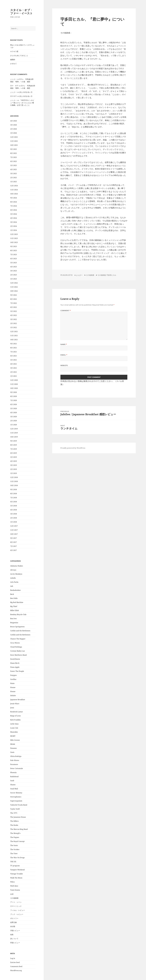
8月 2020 (14, 396)
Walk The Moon (16, 878)
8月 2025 (14, 153)
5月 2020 (14, 408)
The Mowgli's (15, 833)
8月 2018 (14, 494)
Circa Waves (15, 643)
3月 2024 (14, 222)
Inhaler (13, 696)
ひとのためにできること (19, 56)
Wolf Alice (14, 886)
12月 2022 (14, 283)
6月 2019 (14, 453)
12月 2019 (14, 429)
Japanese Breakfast (18, 700)
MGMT (13, 736)
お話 (12, 894)
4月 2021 (14, 364)
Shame (13, 785)
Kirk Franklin (15, 720)
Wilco (12, 882)
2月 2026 (14, 129)
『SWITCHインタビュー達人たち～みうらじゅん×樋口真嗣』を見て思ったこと (22, 103)
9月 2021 (14, 344)
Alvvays (13, 570)
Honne (13, 687)
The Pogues (15, 837)
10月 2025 (14, 145)
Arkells (13, 578)
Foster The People (17, 671)
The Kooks (14, 825)
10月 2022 (14, 291)
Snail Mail (14, 789)
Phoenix (13, 772)
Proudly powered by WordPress (73, 448)
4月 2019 (14, 461)
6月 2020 (14, 404)
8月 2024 (14, 202)
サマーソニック (16, 906)
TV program (15, 866)
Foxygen (13, 675)
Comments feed (16, 966)
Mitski (13, 744)
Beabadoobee (15, 590)
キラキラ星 (14, 51)
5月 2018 (14, 506)
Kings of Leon (15, 716)
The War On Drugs (17, 858)
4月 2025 (14, 169)
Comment (66, 311)
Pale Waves (15, 760)
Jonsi (12, 708)
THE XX (13, 862)
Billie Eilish (15, 610)
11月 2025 (14, 141)
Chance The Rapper (18, 639)
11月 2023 (14, 238)
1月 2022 (14, 327)
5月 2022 (14, 311)
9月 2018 (14, 489)
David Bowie (15, 659)
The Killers (14, 821)
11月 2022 (14, 287)
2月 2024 (14, 226)
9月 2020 (14, 392)
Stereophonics (16, 797)
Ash (12, 586)
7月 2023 (14, 255)
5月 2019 (14, 457)
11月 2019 (14, 433)
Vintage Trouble (17, 874)
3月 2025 (14, 173)
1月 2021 (14, 376)
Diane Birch (15, 663)
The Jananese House (18, 817)
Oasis (12, 752)
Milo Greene (15, 740)
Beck (12, 594)
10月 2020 (14, 388)
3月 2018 (14, 514)
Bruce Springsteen (17, 627)
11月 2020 (14, 384)
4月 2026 (14, 121)
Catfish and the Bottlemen (20, 631)
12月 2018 (14, 477)
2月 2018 (14, 518)
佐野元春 (13, 922)
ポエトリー (14, 918)
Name (64, 344)
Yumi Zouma (15, 890)
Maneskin (14, 732)
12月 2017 (14, 526)
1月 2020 (14, 425)
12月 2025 (14, 137)
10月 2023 (14, 242)
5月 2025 (14, 165)
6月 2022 (14, 307)
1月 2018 (14, 522)
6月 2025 (14, 161)
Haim (12, 683)
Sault (12, 781)
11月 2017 (14, 530)
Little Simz (14, 724)
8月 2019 (14, 445)
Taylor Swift (15, 809)
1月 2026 (14, 133)
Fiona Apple (15, 667)
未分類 (13, 926)
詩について (14, 939)
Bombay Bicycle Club (18, 614)
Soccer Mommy (16, 793)
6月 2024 (14, 210)
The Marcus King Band (19, 829)
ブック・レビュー (17, 914)
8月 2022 (14, 299)
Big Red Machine (17, 602)
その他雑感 (14, 898)
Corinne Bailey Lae (18, 651)
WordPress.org (16, 970)
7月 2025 (14, 157)
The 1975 (14, 813)
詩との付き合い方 (26, 92)
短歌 (12, 935)
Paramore (14, 764)
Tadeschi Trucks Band (19, 805)
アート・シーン (16, 902)
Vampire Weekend (17, 870)
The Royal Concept (17, 841)
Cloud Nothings (16, 647)
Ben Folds (14, 598)
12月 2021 (14, 331)
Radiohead (14, 777)
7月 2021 (14, 352)
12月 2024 (14, 186)
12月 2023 (14, 234)
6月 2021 (14, 356)
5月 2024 (14, 214)
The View (14, 853)
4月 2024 (14, 218)
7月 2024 (14, 206)
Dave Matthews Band (18, 655)
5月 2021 (14, 360)
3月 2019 (14, 465)
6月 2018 (14, 502)
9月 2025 (14, 149)
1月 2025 (14, 182)
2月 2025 (14, 178)
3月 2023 (14, 271)
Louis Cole (14, 728)
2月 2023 (14, 275)
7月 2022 (14, 303)
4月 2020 (14, 413)
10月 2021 (14, 340)
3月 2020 (14, 417)
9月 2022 (14, 295)
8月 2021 (14, 348)
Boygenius (14, 623)
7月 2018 (14, 498)
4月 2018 (14, 510)
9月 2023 (14, 246)
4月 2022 (14, 315)
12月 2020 (14, 380)
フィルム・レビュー (18, 910)
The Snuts (14, 845)
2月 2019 (14, 469)
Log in (13, 958)
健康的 (13, 60)
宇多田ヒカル (111, 275)
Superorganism (16, 801)
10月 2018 (14, 485)
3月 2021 (14, 368)
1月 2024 (14, 230)
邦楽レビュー (15, 943)
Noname (13, 748)
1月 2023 (14, 279)
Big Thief (14, 606)
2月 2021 (14, 372)
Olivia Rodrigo (16, 756)
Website (64, 365)
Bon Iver (14, 619)
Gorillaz (13, 679)
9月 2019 (14, 441)
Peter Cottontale (17, 768)
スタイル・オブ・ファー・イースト (21, 12)
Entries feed (15, 962)
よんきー (79, 275)
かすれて (13, 64)
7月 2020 (14, 400)
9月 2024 (14, 198)
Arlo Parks (14, 582)
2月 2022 (14, 323)
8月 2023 (14, 250)
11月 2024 (14, 190)
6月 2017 (14, 550)
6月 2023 (14, 259)
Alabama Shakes (17, 566)
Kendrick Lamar (17, 712)
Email (64, 355)
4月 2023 (14, 267)
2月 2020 (14, 421)
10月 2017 (14, 534)
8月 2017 (14, 542)
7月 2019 (14, 449)
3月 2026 (14, 125)
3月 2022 (14, 319)
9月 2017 (14, 538)
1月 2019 (14, 473)
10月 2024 (14, 194)
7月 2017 (14, 546)
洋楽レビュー (15, 930)
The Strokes (15, 849)
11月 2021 (14, 336)
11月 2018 (14, 481)
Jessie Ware (15, 704)
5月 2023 (14, 263)
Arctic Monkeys (16, 574)
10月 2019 (14, 437)
